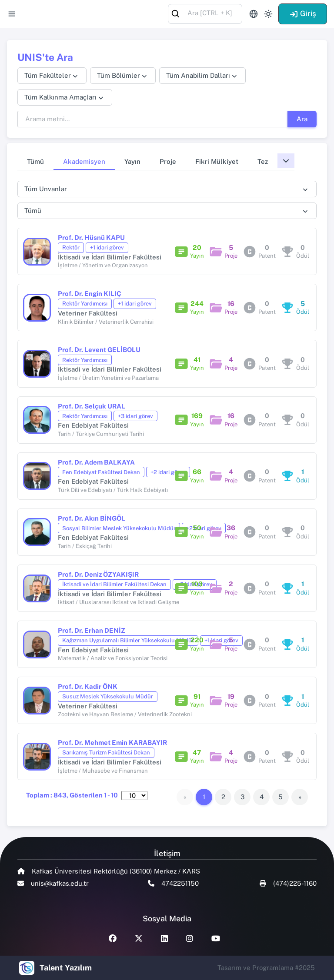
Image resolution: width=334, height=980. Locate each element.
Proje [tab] (168, 161)
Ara (302, 119)
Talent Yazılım (66, 968)
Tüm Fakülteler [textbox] (48, 75)
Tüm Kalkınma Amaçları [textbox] (60, 97)
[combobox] (205, 13)
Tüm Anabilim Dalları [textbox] (198, 75)
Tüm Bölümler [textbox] (119, 75)
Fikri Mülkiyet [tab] (217, 161)
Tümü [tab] (35, 161)
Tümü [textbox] (33, 211)
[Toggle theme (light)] (268, 14)
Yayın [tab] (132, 161)
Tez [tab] (263, 161)
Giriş (303, 13)
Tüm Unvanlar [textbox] (46, 189)
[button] (286, 160)
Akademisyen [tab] (84, 161)
